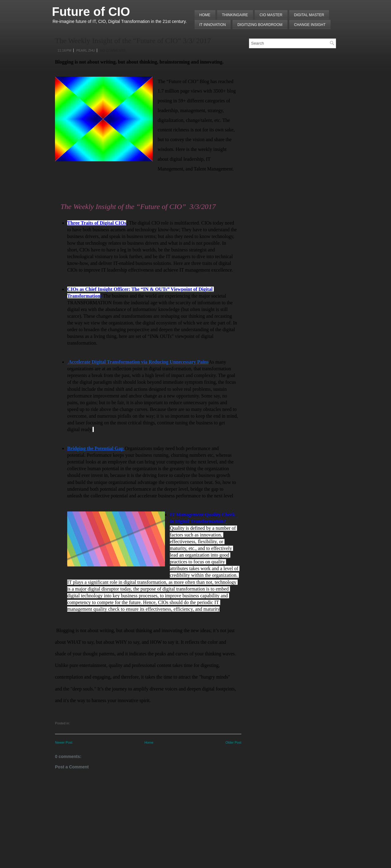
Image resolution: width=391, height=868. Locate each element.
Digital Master (309, 15)
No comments (113, 50)
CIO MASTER (271, 15)
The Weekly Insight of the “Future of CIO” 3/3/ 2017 (133, 41)
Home (205, 15)
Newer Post (64, 742)
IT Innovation (213, 25)
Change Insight (310, 25)
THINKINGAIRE (235, 15)
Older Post (233, 742)
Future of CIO (91, 12)
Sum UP (77, 723)
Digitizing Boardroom (260, 25)
